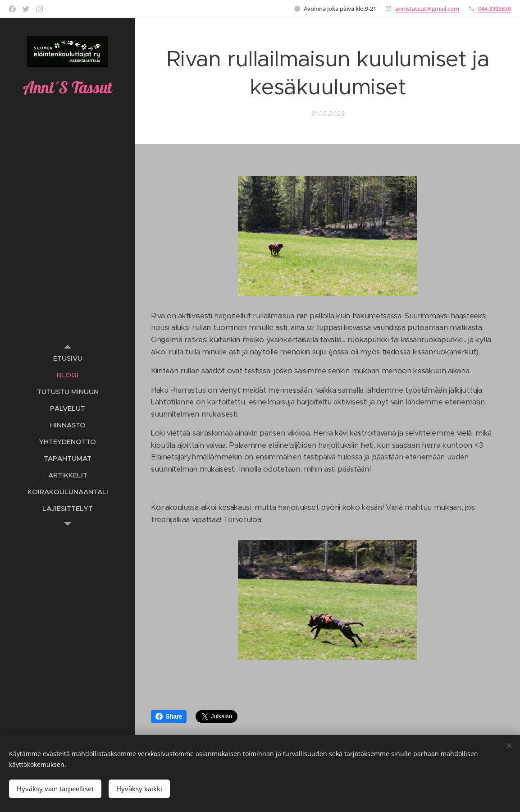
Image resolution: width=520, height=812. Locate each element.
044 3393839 (495, 9)
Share (169, 716)
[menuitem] (68, 358)
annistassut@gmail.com (427, 9)
